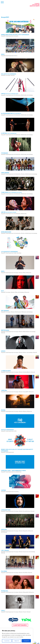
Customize (7, 641)
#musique (8, 75)
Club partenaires (20, 625)
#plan (15, 253)
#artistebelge (30, 95)
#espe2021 (3, 36)
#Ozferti (25, 352)
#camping (16, 492)
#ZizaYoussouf (18, 312)
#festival (13, 75)
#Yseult (25, 612)
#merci (16, 56)
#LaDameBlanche (27, 372)
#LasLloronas (26, 552)
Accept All (26, 641)
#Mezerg (25, 411)
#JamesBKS (26, 392)
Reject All (17, 641)
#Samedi (3, 333)
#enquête (16, 36)
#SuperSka (25, 531)
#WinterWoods (26, 332)
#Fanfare (23, 174)
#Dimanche (29, 273)
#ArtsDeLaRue (17, 95)
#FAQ (15, 431)
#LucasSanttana (26, 511)
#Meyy (16, 292)
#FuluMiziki (25, 573)
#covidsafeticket (18, 472)
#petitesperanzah (10, 36)
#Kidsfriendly (24, 95)
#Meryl (24, 273)
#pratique (19, 253)
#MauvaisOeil (26, 592)
